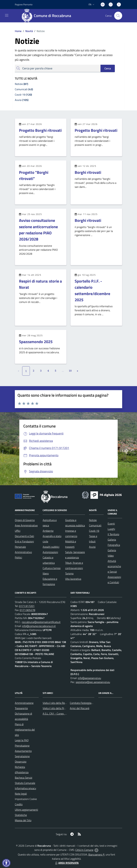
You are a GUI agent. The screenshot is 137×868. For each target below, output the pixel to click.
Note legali (21, 794)
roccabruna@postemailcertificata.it (41, 622)
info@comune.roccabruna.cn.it (39, 626)
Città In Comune (84, 850)
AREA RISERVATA (66, 863)
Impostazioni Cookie (26, 799)
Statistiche (21, 815)
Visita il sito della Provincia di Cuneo (62, 708)
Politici (18, 557)
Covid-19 (94, 531)
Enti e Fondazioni (24, 541)
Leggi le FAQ (22, 740)
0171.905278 (27, 610)
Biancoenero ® (96, 854)
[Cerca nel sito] (118, 16)
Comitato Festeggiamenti (84, 703)
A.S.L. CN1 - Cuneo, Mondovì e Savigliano (65, 714)
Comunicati (95, 525)
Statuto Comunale (25, 783)
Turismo (69, 573)
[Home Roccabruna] (48, 16)
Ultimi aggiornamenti (26, 810)
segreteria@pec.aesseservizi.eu (93, 682)
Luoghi (111, 529)
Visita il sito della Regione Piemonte (62, 703)
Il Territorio (113, 534)
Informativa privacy (25, 788)
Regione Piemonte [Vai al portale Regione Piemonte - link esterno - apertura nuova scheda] (24, 4)
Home (18, 31)
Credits (19, 804)
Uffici (18, 531)
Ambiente (48, 531)
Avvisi (92, 547)
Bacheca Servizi (23, 778)
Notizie (93, 520)
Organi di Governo (25, 520)
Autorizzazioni (50, 552)
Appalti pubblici (51, 547)
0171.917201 (27, 606)
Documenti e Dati (24, 536)
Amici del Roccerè (80, 708)
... (63, 371)
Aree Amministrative (26, 525)
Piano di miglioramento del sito (25, 730)
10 (70, 371)
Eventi (111, 524)
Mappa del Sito (23, 820)
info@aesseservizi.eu (89, 678)
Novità (27, 31)
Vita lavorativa (73, 579)
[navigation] (7, 15)
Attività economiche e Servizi (114, 566)
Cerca (108, 68)
